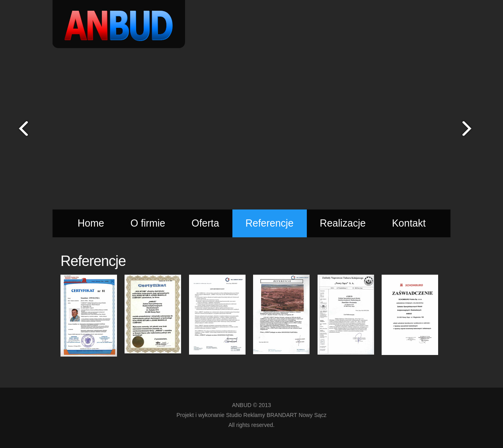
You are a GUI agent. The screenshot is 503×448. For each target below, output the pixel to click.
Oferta (205, 223)
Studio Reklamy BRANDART (262, 415)
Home (91, 223)
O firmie (148, 223)
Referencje (270, 223)
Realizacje (343, 223)
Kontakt (409, 223)
